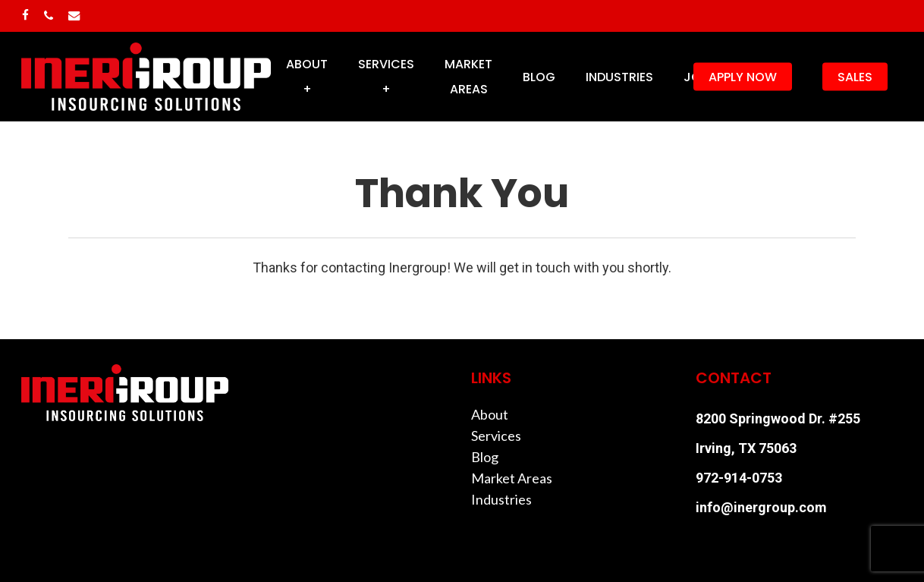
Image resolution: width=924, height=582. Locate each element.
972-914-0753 (739, 478)
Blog (485, 457)
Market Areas (512, 478)
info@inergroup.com (761, 507)
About (490, 414)
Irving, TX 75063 (746, 448)
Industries (501, 499)
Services (496, 436)
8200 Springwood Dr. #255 (778, 418)
